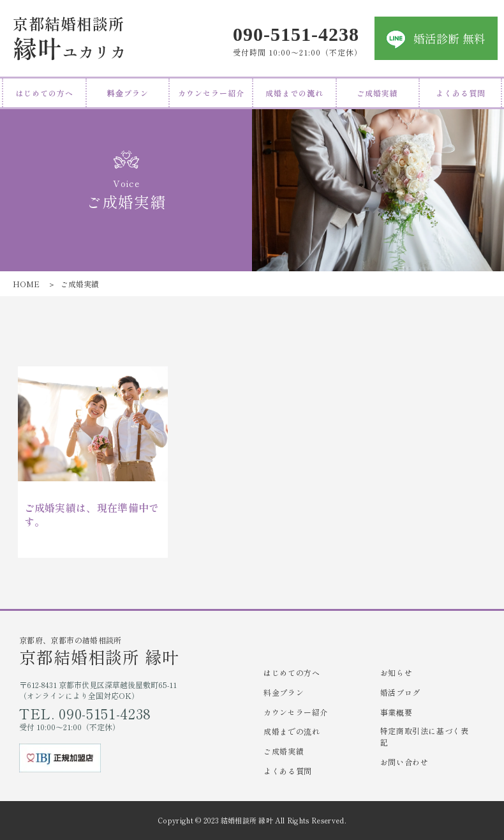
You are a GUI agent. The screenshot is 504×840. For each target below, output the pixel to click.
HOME (26, 284)
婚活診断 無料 (449, 38)
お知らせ (396, 672)
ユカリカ (70, 38)
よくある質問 (461, 93)
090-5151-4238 (296, 33)
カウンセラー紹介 (211, 93)
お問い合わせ (404, 762)
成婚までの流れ (294, 93)
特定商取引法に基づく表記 (425, 736)
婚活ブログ (400, 692)
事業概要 (396, 712)
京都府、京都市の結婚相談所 (136, 651)
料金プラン (128, 93)
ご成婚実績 (377, 93)
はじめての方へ (44, 93)
